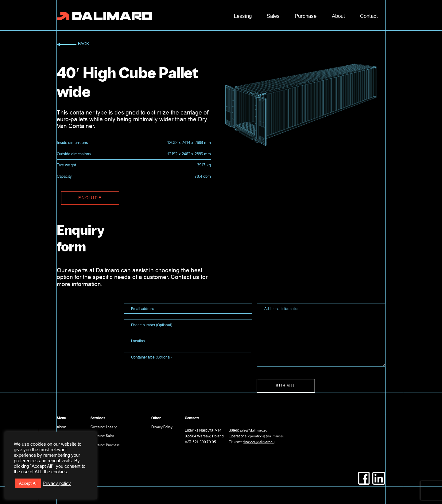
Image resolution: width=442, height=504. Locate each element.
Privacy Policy (162, 427)
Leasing (243, 16)
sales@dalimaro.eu (254, 430)
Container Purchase (105, 445)
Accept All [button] (28, 483)
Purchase (306, 16)
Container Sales (102, 436)
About (338, 16)
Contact (369, 16)
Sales (273, 16)
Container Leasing (104, 427)
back (73, 45)
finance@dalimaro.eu (259, 442)
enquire (90, 198)
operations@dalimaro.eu (266, 436)
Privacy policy (57, 483)
